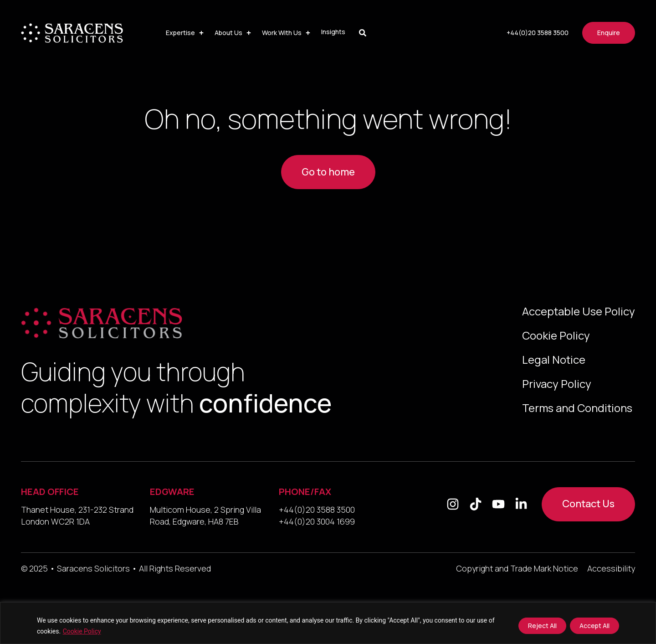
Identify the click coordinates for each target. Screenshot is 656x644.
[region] (328, 623)
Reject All (542, 626)
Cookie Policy (82, 631)
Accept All (594, 626)
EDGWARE (172, 492)
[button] (186, 33)
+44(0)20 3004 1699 (317, 521)
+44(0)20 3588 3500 (317, 510)
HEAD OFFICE (50, 492)
